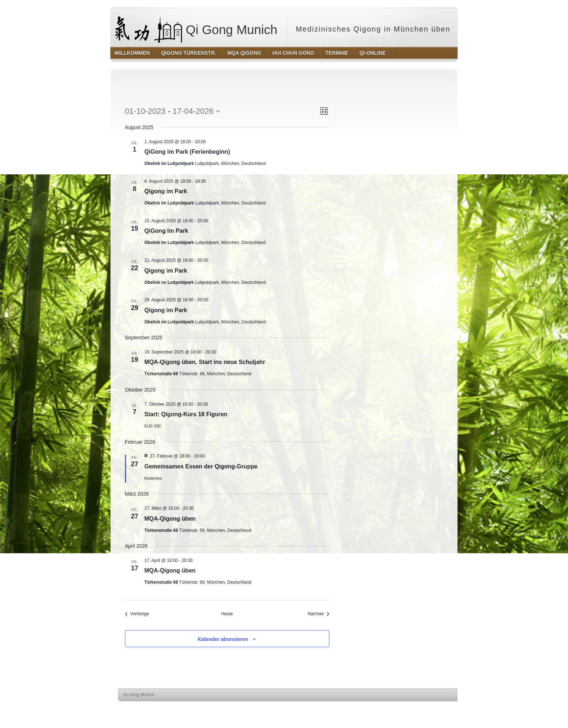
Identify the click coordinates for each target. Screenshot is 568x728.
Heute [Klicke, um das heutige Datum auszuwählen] (227, 614)
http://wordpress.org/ (383, 708)
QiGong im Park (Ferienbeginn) (187, 152)
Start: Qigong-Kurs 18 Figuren (186, 414)
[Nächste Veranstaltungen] (318, 614)
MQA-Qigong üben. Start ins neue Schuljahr (205, 362)
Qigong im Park (166, 191)
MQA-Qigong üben (170, 519)
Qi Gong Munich (196, 29)
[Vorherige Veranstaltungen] (137, 614)
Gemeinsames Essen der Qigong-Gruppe (201, 466)
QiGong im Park (166, 231)
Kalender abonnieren (223, 639)
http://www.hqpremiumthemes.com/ (437, 708)
